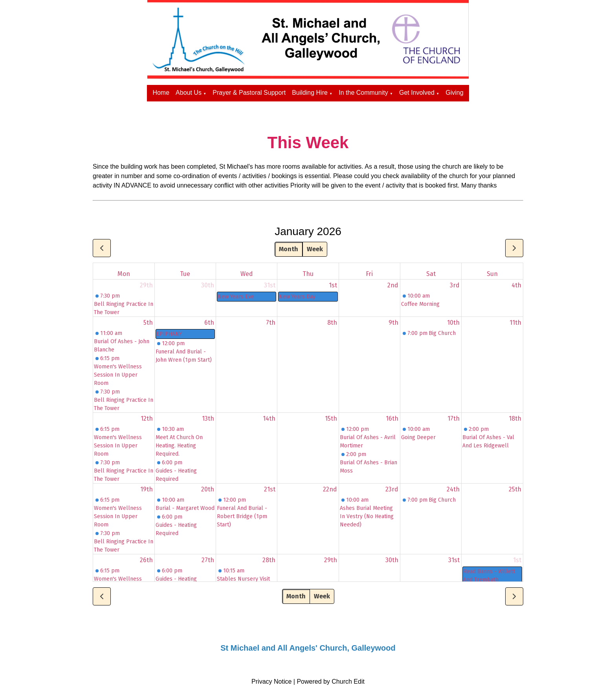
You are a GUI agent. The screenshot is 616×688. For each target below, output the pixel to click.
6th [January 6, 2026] (209, 323)
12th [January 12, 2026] (147, 419)
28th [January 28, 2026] (269, 560)
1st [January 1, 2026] (333, 285)
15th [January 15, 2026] (331, 419)
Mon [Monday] (124, 274)
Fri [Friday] (369, 274)
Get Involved (417, 93)
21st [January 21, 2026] (270, 489)
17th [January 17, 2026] (454, 419)
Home (161, 93)
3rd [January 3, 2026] (455, 285)
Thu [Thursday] (308, 274)
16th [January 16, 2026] (392, 419)
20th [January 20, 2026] (208, 489)
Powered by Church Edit (331, 682)
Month (289, 249)
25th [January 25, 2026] (515, 489)
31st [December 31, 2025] (270, 285)
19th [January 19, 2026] (147, 489)
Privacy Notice (271, 682)
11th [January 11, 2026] (515, 323)
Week (315, 249)
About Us (189, 93)
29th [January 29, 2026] (331, 560)
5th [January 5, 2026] (148, 323)
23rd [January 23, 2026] (392, 489)
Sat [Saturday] (431, 274)
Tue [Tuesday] (185, 274)
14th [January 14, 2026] (269, 419)
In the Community (363, 93)
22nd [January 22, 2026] (330, 489)
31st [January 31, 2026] (454, 560)
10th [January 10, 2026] (453, 323)
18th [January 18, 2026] (515, 419)
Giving (454, 93)
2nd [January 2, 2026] (393, 285)
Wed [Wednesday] (247, 274)
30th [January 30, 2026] (392, 560)
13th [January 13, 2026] (208, 419)
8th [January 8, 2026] (332, 323)
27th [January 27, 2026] (208, 560)
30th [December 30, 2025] (208, 285)
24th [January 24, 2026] (453, 489)
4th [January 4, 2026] (516, 285)
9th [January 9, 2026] (393, 323)
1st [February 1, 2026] (517, 560)
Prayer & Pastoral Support (249, 93)
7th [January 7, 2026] (271, 323)
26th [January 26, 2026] (146, 560)
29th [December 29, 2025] (146, 285)
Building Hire (310, 93)
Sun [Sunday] (492, 274)
